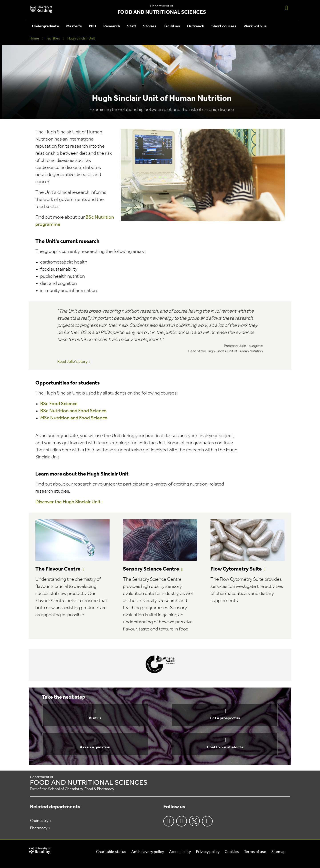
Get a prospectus (225, 718)
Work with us (255, 26)
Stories (150, 26)
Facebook (169, 821)
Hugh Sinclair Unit (81, 39)
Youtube (207, 821)
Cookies (232, 852)
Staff (132, 26)
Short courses (224, 26)
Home (34, 39)
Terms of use (255, 852)
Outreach (196, 26)
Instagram (182, 821)
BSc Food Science (59, 404)
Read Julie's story (72, 362)
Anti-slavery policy (148, 852)
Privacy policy (208, 852)
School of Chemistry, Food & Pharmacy (81, 789)
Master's (74, 26)
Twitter (194, 821)
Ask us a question (95, 747)
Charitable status (111, 852)
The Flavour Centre (58, 569)
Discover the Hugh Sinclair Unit (68, 502)
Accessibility (180, 852)
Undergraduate (46, 26)
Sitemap (278, 852)
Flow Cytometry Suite (236, 569)
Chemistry (39, 821)
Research (112, 26)
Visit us (95, 718)
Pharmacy (39, 828)
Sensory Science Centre (151, 569)
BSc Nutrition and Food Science (73, 411)
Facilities (172, 26)
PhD (93, 26)
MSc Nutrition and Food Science (74, 418)
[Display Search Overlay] (286, 7)
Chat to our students (225, 747)
